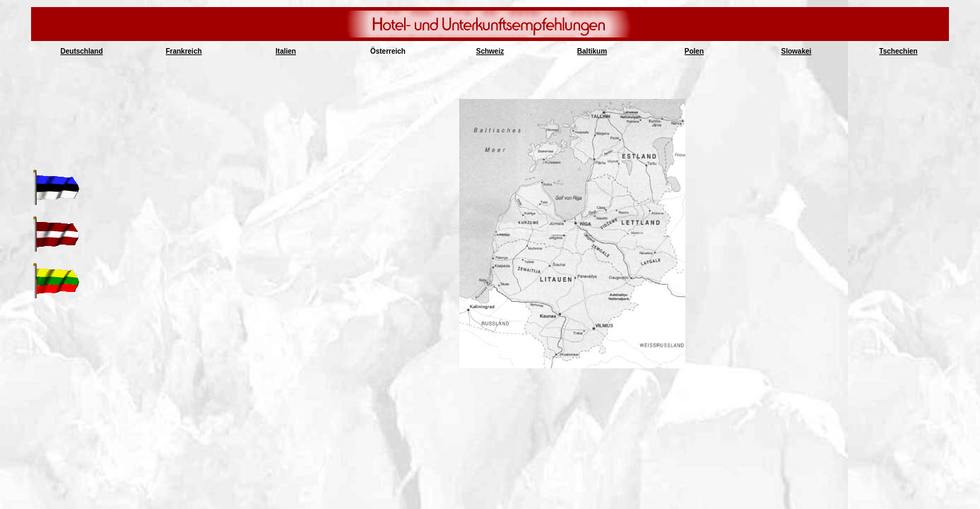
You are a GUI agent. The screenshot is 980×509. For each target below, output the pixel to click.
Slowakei (797, 51)
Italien (286, 51)
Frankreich (183, 51)
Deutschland (82, 51)
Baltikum (592, 51)
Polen (694, 51)
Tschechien (898, 51)
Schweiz (490, 51)
